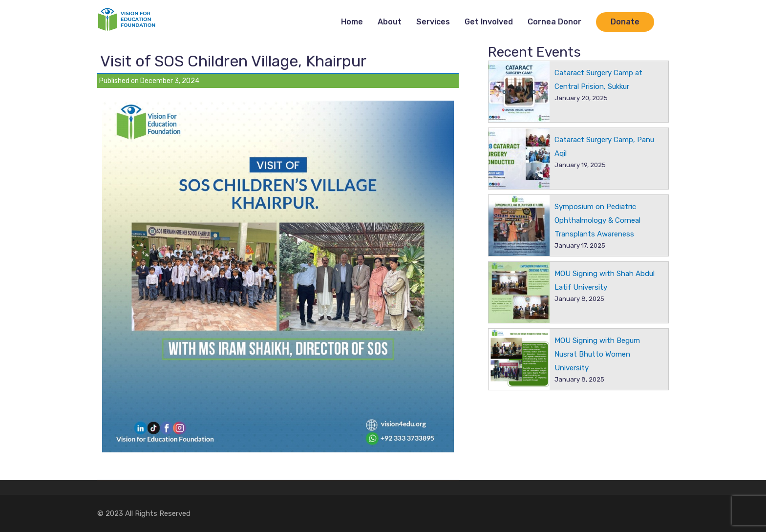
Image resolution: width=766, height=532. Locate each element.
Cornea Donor (554, 22)
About (390, 22)
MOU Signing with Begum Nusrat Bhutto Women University (597, 354)
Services (433, 22)
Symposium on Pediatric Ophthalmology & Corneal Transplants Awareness (597, 220)
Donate (625, 22)
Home (352, 22)
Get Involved (489, 22)
